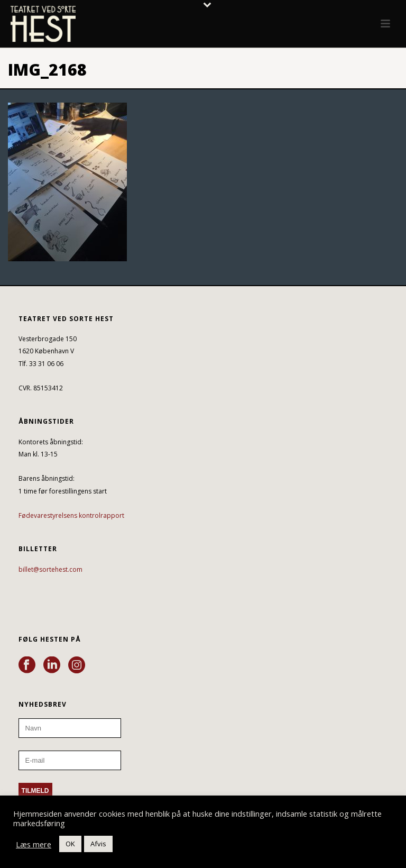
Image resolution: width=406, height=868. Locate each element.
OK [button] (70, 844)
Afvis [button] (98, 844)
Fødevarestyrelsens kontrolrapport (71, 515)
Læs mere (34, 844)
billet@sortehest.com (50, 569)
